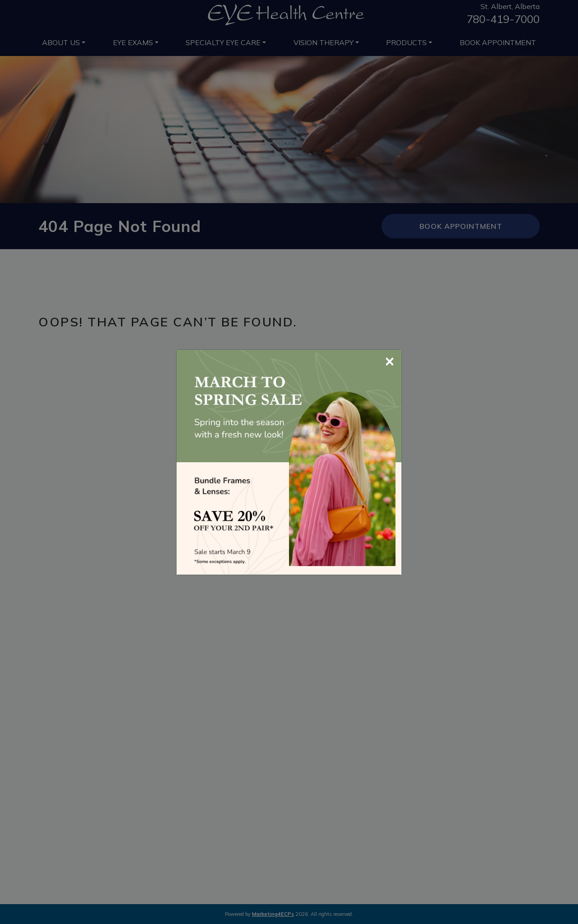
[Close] (390, 360)
